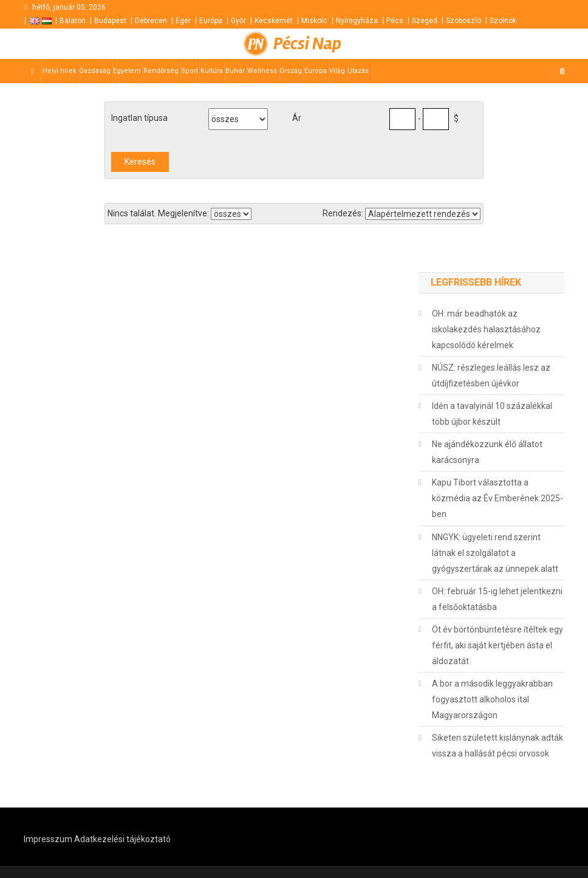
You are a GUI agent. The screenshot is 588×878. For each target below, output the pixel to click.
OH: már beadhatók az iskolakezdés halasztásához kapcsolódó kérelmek (486, 329)
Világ (337, 71)
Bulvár (235, 71)
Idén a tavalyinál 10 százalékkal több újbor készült (492, 414)
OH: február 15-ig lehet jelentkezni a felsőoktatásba (497, 599)
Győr (238, 21)
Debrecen (151, 21)
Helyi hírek (60, 71)
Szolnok (503, 21)
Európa (211, 21)
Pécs (395, 21)
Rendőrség (161, 71)
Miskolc (314, 21)
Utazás (358, 71)
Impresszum (48, 839)
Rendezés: (343, 213)
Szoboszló (463, 21)
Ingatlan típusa (139, 118)
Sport (190, 71)
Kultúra (212, 71)
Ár (297, 118)
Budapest (110, 21)
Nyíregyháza (357, 21)
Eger (183, 21)
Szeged (425, 21)
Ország (291, 71)
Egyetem (127, 71)
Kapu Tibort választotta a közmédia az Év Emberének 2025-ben (497, 498)
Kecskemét (274, 21)
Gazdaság (95, 71)
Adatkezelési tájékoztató (122, 839)
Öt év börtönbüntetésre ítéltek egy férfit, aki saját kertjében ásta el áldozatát (497, 645)
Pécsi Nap (307, 44)
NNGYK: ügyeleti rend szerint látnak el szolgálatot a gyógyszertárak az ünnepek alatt (495, 553)
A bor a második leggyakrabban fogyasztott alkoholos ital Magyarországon (492, 699)
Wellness (262, 71)
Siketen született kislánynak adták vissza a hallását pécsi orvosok (497, 746)
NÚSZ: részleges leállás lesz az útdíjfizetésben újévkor (491, 376)
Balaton (73, 21)
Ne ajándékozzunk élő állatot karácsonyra (487, 452)
